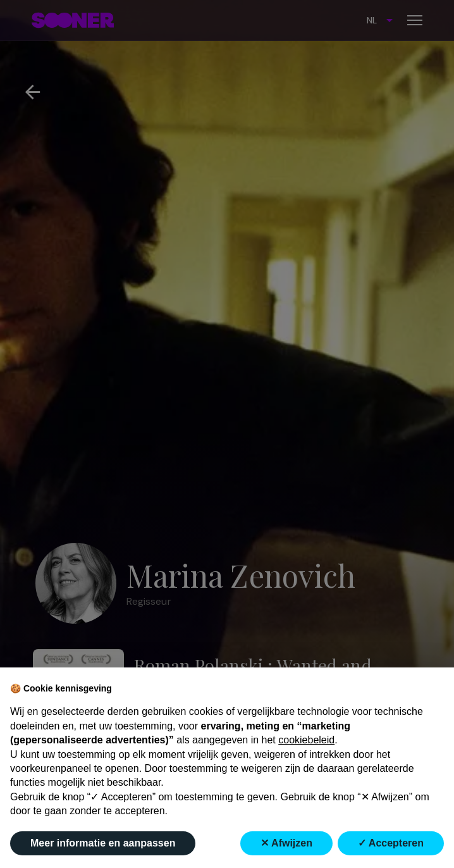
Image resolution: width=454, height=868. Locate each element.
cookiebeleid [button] (306, 740)
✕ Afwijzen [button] (286, 843)
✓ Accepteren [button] (391, 843)
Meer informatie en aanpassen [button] (103, 843)
